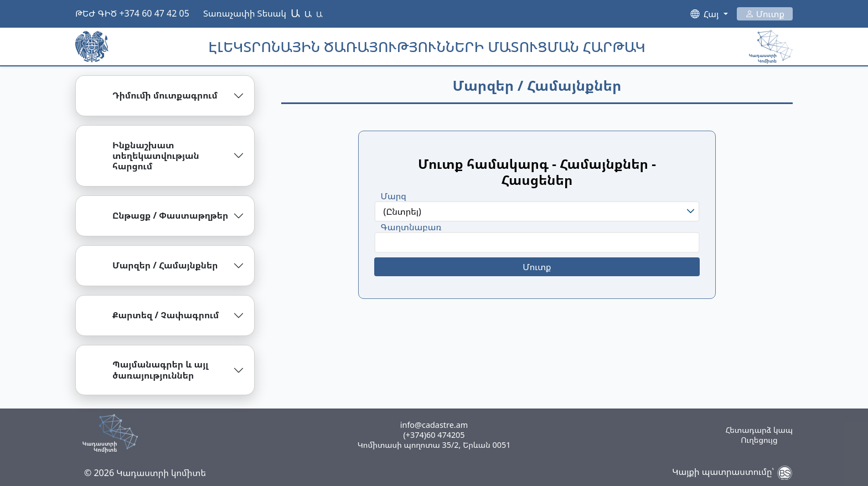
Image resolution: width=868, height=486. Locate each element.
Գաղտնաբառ (411, 227)
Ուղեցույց (759, 440)
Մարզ (394, 196)
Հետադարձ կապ (759, 430)
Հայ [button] (712, 14)
